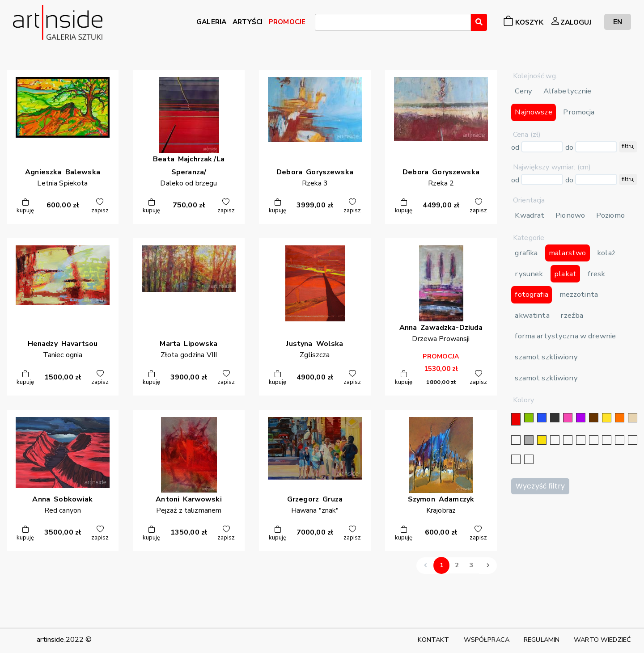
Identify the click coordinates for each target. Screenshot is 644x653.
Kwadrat (530, 215)
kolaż (606, 253)
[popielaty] (633, 440)
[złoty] (542, 440)
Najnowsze (533, 112)
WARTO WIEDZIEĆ (602, 640)
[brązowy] (594, 418)
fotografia (531, 294)
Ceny (523, 91)
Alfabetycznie (568, 91)
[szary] (529, 440)
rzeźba (572, 315)
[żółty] (607, 418)
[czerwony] (516, 419)
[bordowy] (516, 459)
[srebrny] (555, 440)
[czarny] (555, 418)
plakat (565, 274)
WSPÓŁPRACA (487, 640)
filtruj (628, 146)
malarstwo (567, 253)
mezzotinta (579, 294)
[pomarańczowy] (620, 418)
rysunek (529, 274)
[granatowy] (594, 440)
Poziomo (610, 215)
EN (618, 22)
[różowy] (568, 418)
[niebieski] (542, 418)
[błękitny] (607, 440)
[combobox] (393, 22)
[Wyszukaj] (479, 22)
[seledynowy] (529, 459)
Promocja (579, 112)
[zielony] (529, 418)
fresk (597, 274)
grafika (526, 253)
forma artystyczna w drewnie (565, 336)
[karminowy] (620, 440)
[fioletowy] (581, 418)
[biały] (516, 440)
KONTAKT (434, 640)
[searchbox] (320, 24)
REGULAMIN (542, 640)
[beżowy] (633, 418)
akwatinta (532, 315)
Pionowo (570, 215)
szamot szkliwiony (546, 357)
